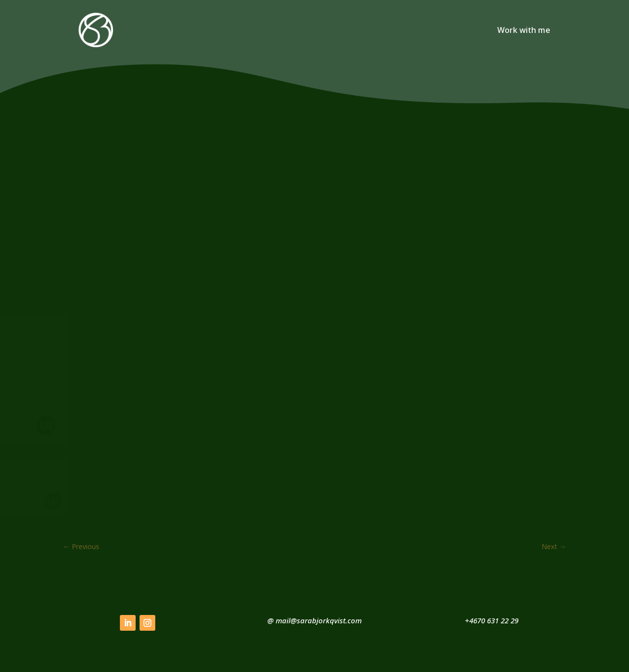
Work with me (524, 31)
